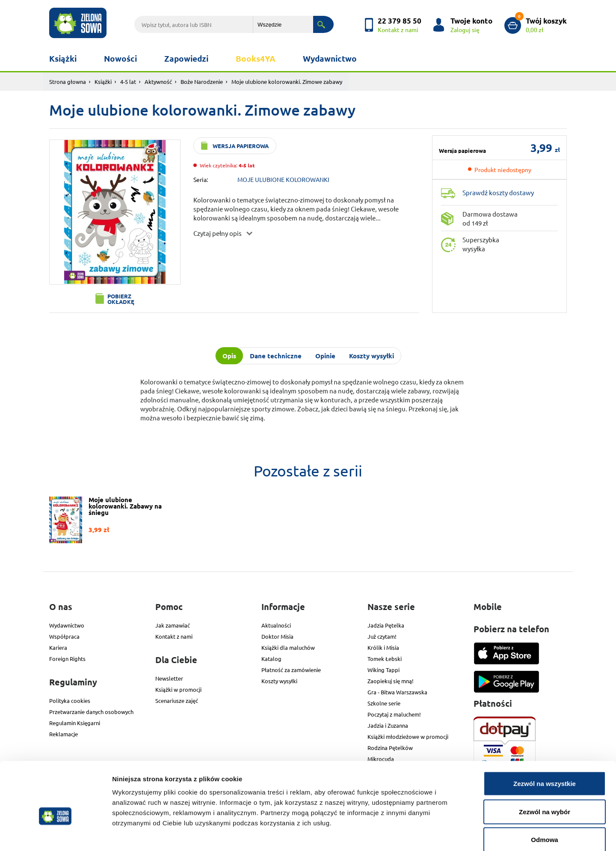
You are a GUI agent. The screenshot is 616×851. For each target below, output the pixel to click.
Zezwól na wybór (545, 767)
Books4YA (256, 58)
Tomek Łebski (385, 659)
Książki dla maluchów (288, 647)
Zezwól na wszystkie (545, 739)
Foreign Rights (67, 659)
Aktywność (158, 82)
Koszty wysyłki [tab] (372, 356)
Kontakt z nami (174, 636)
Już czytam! (382, 636)
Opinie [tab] (325, 356)
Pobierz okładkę (121, 299)
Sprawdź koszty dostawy (498, 192)
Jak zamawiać (173, 625)
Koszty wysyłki (279, 681)
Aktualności (276, 625)
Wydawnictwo (330, 58)
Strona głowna (68, 82)
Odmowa (544, 795)
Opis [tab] (229, 356)
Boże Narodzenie (202, 82)
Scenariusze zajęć (177, 701)
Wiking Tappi (384, 670)
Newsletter (169, 678)
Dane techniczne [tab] (276, 356)
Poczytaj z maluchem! (394, 714)
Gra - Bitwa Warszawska (397, 692)
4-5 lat (128, 82)
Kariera (58, 647)
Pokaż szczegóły (456, 834)
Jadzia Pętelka (386, 625)
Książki (63, 58)
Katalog (271, 659)
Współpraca (64, 636)
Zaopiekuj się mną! (391, 681)
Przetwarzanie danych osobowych (91, 712)
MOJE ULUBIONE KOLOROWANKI (283, 179)
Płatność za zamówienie (291, 670)
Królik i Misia (383, 647)
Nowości (120, 58)
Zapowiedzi (186, 58)
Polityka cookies (70, 701)
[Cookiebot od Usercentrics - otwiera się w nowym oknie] (55, 834)
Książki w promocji (178, 689)
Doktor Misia (277, 636)
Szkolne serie (384, 703)
